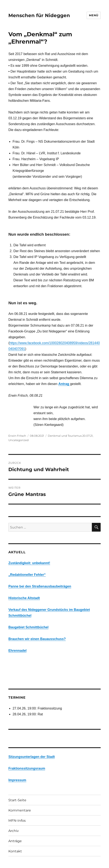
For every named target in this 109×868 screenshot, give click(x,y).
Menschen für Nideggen (39, 15)
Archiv (14, 831)
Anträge (15, 841)
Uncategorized (18, 440)
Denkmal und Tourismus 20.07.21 (70, 436)
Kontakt (15, 851)
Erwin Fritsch (17, 436)
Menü (94, 15)
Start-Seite (17, 800)
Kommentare (20, 810)
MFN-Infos (17, 821)
